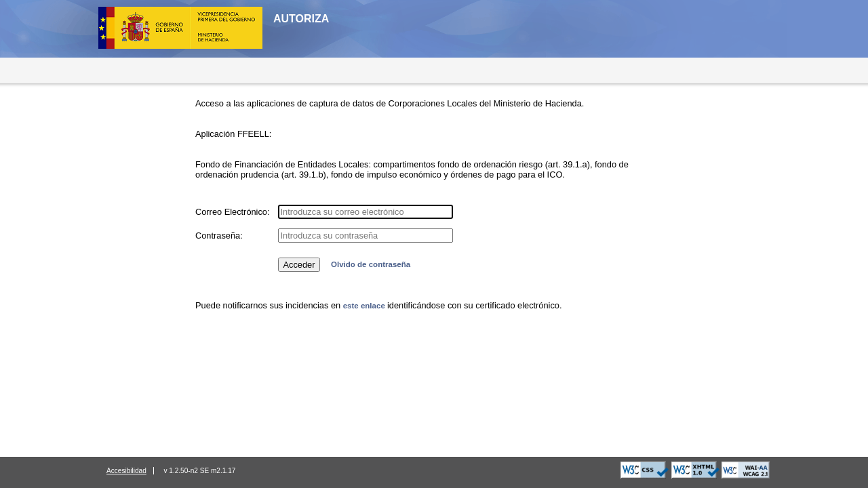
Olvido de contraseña (371, 264)
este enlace (365, 306)
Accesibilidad (126, 471)
